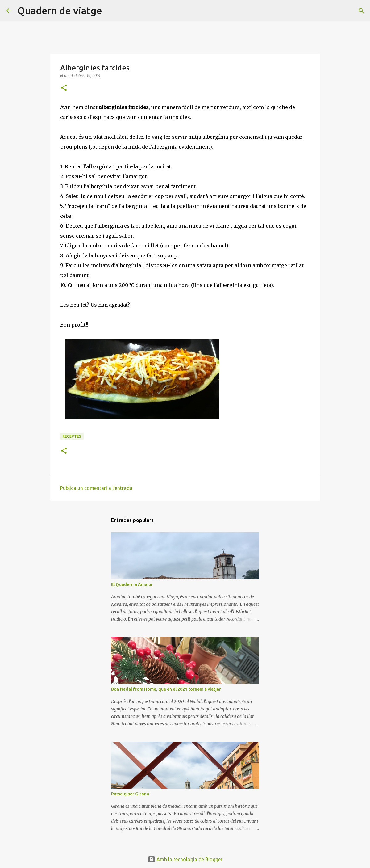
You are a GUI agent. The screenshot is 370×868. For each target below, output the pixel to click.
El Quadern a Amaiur (132, 584)
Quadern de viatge (60, 11)
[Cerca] (111, 11)
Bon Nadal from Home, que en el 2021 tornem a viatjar (166, 689)
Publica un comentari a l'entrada (96, 488)
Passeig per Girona (130, 794)
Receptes (72, 436)
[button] (64, 88)
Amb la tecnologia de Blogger (185, 859)
